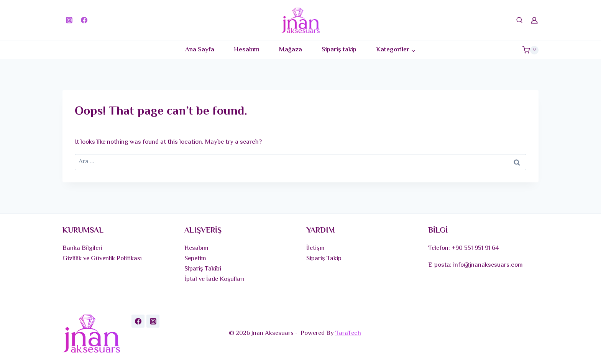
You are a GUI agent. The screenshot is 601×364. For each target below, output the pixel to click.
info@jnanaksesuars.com (488, 265)
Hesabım (247, 50)
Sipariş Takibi (203, 269)
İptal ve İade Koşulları (214, 279)
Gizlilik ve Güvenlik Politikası (102, 259)
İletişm (315, 248)
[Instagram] (69, 20)
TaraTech (348, 333)
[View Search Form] (519, 20)
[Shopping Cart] (530, 50)
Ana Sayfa (200, 50)
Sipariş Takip (324, 259)
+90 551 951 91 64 (475, 248)
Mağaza (291, 50)
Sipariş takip (339, 50)
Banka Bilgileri (82, 248)
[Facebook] (84, 20)
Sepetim (195, 259)
